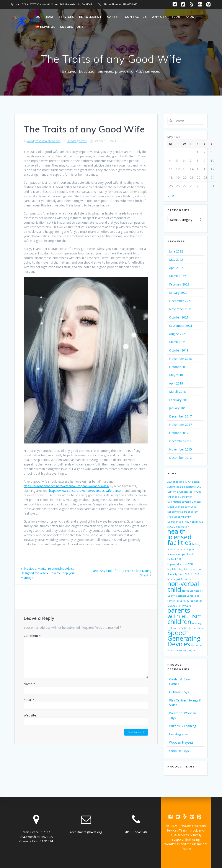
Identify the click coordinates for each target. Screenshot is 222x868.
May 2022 (176, 260)
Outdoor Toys (179, 692)
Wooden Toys (179, 751)
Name (29, 684)
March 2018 (177, 392)
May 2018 (176, 375)
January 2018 (178, 408)
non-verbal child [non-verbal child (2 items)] (183, 586)
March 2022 (177, 276)
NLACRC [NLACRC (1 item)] (189, 574)
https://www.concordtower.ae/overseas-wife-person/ (86, 491)
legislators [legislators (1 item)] (173, 569)
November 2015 (180, 449)
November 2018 (180, 359)
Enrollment (91, 17)
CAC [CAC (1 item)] (199, 487)
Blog (176, 17)
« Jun (171, 196)
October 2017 (179, 433)
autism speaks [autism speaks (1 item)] (175, 487)
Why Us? (159, 17)
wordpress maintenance (44, 141)
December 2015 (180, 441)
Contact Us (136, 17)
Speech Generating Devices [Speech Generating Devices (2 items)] (184, 638)
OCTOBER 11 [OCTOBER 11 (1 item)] (174, 606)
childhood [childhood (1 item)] (173, 497)
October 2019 (179, 350)
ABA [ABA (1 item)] (170, 482)
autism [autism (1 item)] (196, 482)
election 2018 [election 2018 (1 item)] (189, 507)
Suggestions (72, 27)
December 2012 (180, 458)
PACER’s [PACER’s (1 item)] (187, 606)
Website (30, 715)
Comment (32, 635)
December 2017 (180, 416)
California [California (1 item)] (173, 492)
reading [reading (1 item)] (196, 623)
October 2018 (179, 367)
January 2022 (178, 293)
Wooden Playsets (181, 742)
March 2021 (177, 342)
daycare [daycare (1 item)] (186, 502)
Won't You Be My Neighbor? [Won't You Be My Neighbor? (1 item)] (183, 650)
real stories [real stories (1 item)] (174, 628)
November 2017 (180, 425)
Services (66, 17)
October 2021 (179, 317)
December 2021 (180, 301)
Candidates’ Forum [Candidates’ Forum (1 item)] (190, 492)
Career (113, 17)
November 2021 (180, 309)
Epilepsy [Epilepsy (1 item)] (172, 512)
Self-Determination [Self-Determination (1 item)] (192, 628)
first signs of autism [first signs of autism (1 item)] (188, 512)
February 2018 (179, 400)
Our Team (44, 17)
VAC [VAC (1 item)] (193, 645)
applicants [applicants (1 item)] (179, 482)
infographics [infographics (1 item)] (184, 554)
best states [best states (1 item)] (190, 487)
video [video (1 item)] (199, 645)
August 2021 (178, 334)
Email (29, 700)
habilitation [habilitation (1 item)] (183, 527)
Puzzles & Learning (183, 726)
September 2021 (181, 326)
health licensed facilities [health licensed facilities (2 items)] (180, 537)
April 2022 (176, 268)
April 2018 (176, 383)
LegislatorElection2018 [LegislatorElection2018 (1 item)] (180, 564)
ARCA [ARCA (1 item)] (188, 482)
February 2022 (179, 284)
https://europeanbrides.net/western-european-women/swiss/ (66, 486)
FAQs (190, 17)
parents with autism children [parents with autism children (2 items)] (185, 616)
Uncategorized (77, 141)
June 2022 (176, 251)
